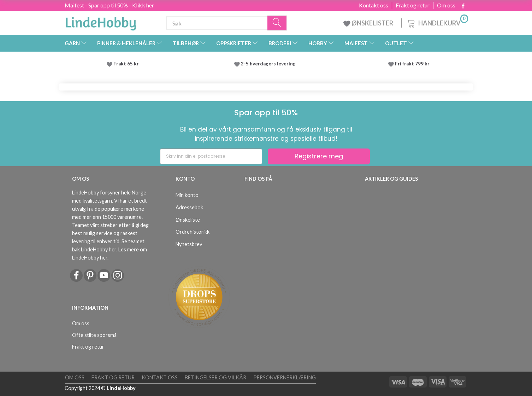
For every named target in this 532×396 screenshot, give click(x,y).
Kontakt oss (374, 5)
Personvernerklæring (285, 377)
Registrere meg (319, 156)
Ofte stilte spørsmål (95, 335)
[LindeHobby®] (101, 22)
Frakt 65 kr (126, 64)
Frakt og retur (413, 5)
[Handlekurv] (437, 22)
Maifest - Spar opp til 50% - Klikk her (109, 5)
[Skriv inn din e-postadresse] (211, 156)
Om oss (446, 5)
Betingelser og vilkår (215, 377)
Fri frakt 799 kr (412, 64)
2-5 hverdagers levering (269, 64)
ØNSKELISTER (369, 23)
